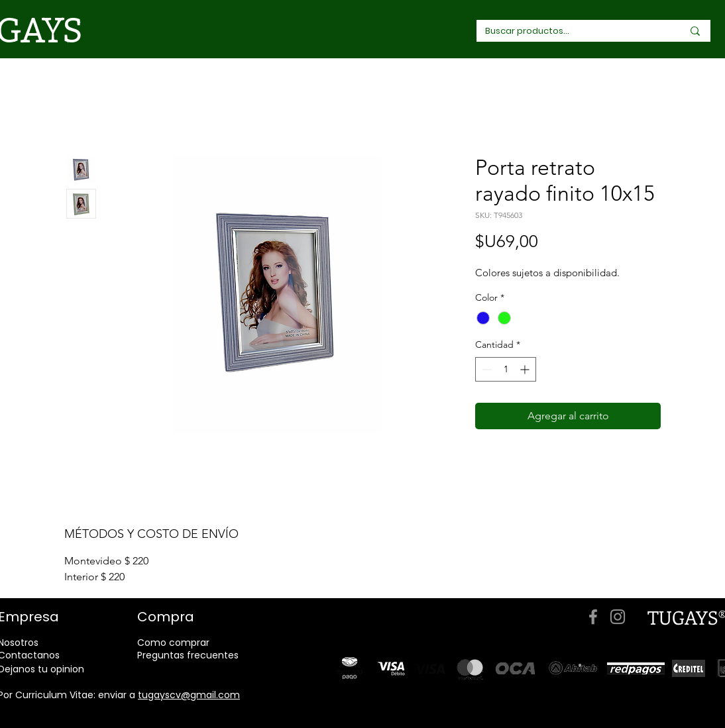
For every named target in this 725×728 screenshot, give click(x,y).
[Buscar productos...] (569, 31)
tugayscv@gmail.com (189, 695)
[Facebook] (593, 617)
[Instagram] (618, 617)
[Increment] (526, 369)
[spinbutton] (506, 369)
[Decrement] (485, 369)
